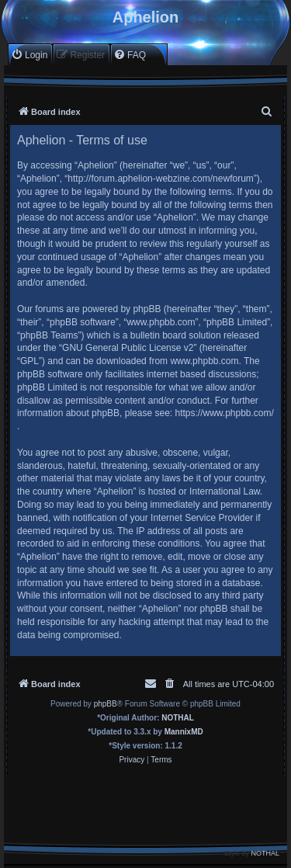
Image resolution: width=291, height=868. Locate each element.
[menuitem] (29, 55)
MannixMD (184, 732)
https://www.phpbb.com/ (224, 413)
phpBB (106, 704)
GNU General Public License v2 (128, 348)
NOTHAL (178, 718)
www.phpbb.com (204, 361)
